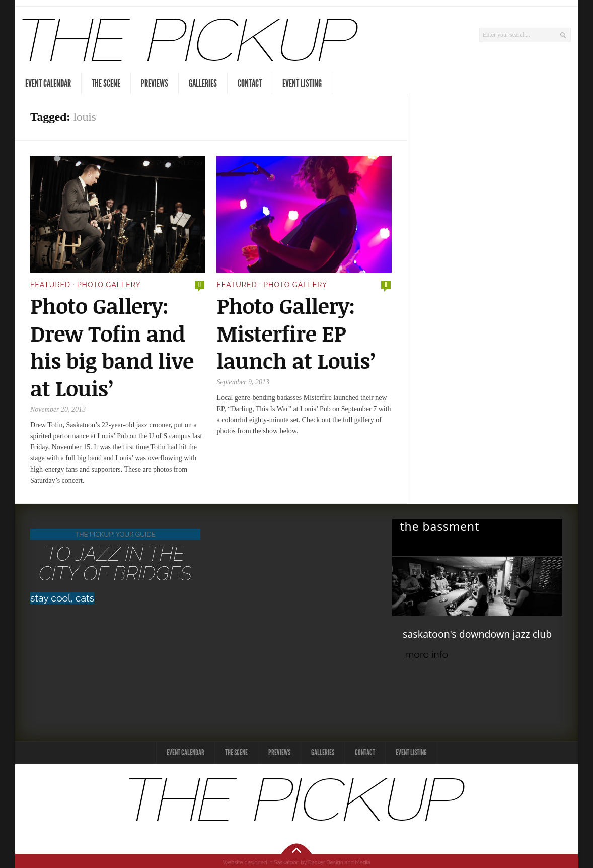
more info (426, 655)
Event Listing (302, 83)
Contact (250, 83)
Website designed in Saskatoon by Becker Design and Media (297, 862)
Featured (50, 285)
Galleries (203, 83)
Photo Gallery (109, 285)
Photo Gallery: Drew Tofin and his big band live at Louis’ (112, 347)
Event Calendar (48, 83)
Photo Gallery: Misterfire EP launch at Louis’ (296, 333)
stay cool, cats (62, 598)
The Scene (106, 83)
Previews (155, 83)
